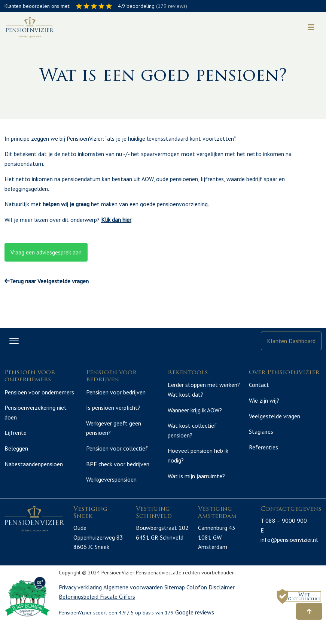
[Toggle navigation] (311, 27)
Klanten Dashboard (291, 341)
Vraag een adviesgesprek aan (46, 252)
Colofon (197, 604)
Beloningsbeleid (79, 614)
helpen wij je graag (66, 204)
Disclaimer (222, 604)
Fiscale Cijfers (118, 614)
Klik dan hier (116, 220)
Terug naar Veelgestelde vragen (47, 281)
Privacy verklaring (80, 604)
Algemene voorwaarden (133, 604)
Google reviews (195, 629)
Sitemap (175, 604)
